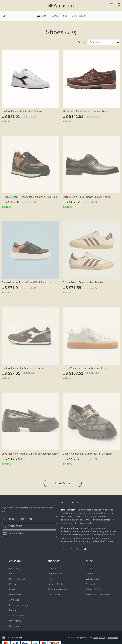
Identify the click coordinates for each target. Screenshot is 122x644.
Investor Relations (19, 605)
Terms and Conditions (98, 595)
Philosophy (15, 621)
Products (91, 574)
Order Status (55, 595)
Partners (14, 610)
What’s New (93, 579)
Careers (13, 584)
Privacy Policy (93, 589)
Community (15, 626)
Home (89, 569)
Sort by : (82, 42)
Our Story (15, 569)
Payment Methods (58, 589)
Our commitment (70, 528)
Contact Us (54, 569)
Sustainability (17, 616)
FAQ (50, 579)
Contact (55, 16)
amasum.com (68, 510)
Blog (65, 16)
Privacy (102, 638)
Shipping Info (55, 574)
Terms (96, 638)
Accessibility (113, 638)
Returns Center (56, 584)
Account (90, 584)
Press (12, 589)
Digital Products (79, 16)
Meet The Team (17, 579)
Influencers (15, 595)
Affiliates (14, 600)
